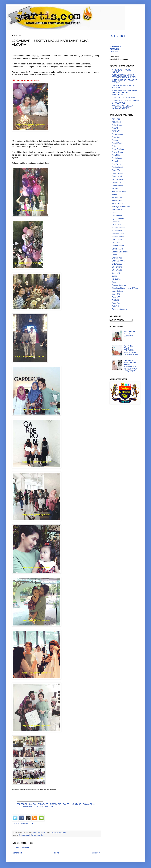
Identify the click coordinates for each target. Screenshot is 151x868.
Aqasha (115, 140)
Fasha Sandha (118, 185)
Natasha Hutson (118, 228)
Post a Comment (22, 848)
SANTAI (33, 804)
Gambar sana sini (37, 835)
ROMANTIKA (89, 804)
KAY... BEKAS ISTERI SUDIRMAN (129, 334)
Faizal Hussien (118, 173)
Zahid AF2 (116, 297)
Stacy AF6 (116, 273)
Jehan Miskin (117, 200)
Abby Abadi (116, 122)
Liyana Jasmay (118, 219)
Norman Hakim (118, 237)
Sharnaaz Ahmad (119, 261)
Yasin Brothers (118, 291)
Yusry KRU (116, 294)
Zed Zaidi (115, 300)
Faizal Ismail (117, 176)
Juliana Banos (117, 204)
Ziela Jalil (115, 306)
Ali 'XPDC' (116, 131)
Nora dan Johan (118, 234)
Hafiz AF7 (116, 188)
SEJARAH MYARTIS (26, 807)
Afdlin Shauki (117, 125)
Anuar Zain (116, 137)
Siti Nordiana (117, 267)
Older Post (96, 853)
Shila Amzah (117, 264)
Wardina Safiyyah (119, 285)
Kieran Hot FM (117, 210)
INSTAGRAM (42, 807)
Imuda (114, 195)
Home (57, 853)
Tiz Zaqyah (116, 279)
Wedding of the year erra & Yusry (125, 288)
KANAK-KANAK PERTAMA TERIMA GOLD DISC (123, 107)
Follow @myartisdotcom (22, 823)
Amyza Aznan (117, 134)
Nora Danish (117, 231)
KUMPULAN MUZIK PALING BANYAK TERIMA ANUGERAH (124, 76)
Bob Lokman (117, 158)
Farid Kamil (116, 182)
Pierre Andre (117, 240)
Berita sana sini (24, 835)
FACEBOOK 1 (117, 36)
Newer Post (17, 853)
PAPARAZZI (43, 804)
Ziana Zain (116, 303)
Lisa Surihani (117, 216)
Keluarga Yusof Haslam (121, 207)
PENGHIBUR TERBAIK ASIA (123, 98)
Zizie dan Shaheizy (119, 309)
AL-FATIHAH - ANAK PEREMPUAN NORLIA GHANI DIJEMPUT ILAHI (131, 350)
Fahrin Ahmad (117, 167)
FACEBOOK (22, 804)
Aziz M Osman (118, 152)
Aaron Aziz (116, 119)
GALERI (66, 804)
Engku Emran (117, 161)
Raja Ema (116, 243)
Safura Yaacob (118, 249)
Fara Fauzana (117, 179)
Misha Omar (117, 225)
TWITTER (54, 807)
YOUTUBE (76, 804)
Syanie (115, 276)
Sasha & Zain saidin (120, 252)
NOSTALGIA (56, 804)
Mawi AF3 (116, 222)
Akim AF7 (116, 128)
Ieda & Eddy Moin (119, 191)
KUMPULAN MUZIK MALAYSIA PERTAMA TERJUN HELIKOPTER (124, 93)
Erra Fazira (116, 164)
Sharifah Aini (117, 258)
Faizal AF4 (116, 170)
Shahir (114, 255)
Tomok (114, 282)
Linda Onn (116, 213)
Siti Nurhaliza (117, 270)
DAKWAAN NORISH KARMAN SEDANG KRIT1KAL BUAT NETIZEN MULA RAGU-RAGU (131, 366)
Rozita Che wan (118, 246)
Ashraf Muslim (117, 143)
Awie (114, 146)
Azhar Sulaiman (118, 149)
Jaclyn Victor (117, 197)
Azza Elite (116, 155)
